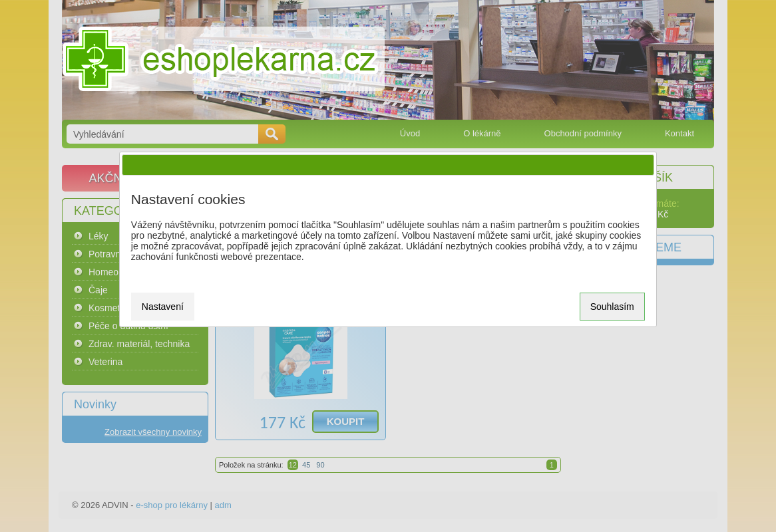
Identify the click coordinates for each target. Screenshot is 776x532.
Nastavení (163, 307)
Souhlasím (612, 307)
